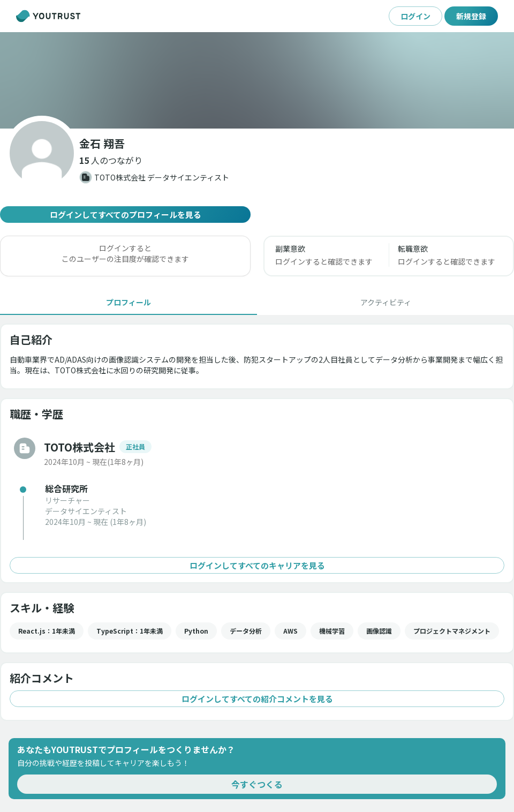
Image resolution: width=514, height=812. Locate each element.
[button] (111, 160)
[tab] (128, 302)
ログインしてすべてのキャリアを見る (257, 565)
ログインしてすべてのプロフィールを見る (125, 215)
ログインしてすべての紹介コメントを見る (257, 699)
